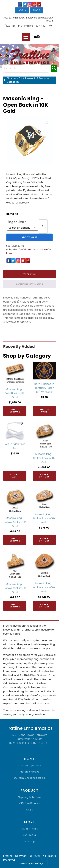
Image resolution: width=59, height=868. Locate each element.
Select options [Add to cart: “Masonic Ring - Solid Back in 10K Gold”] (15, 411)
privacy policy (30, 829)
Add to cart (30, 237)
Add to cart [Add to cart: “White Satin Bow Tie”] (15, 476)
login (22, 10)
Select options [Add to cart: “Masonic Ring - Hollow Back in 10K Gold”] (44, 476)
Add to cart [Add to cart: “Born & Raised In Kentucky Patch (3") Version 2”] (44, 411)
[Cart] (37, 37)
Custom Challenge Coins (29, 778)
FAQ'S (30, 810)
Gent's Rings (25, 249)
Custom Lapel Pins (29, 766)
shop (37, 10)
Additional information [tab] (29, 284)
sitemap (30, 841)
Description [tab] (29, 274)
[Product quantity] (43, 226)
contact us (29, 835)
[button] (47, 123)
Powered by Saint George (31, 863)
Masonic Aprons (30, 772)
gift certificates (30, 803)
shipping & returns (29, 797)
